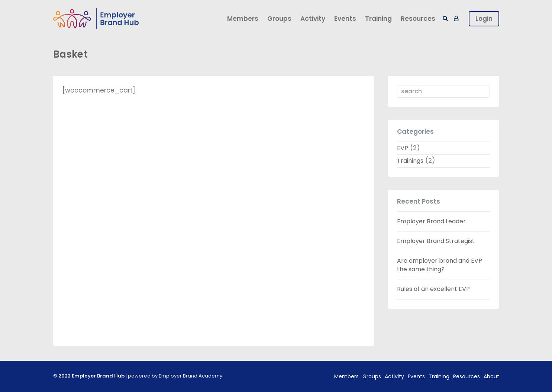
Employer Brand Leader (431, 221)
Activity (313, 19)
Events (345, 19)
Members (243, 19)
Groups (279, 19)
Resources (418, 19)
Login (484, 19)
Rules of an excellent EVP (433, 289)
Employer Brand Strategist (436, 241)
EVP (403, 148)
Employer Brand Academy (191, 376)
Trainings (410, 161)
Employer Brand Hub (98, 376)
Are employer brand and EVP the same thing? (440, 265)
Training (378, 19)
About (491, 376)
